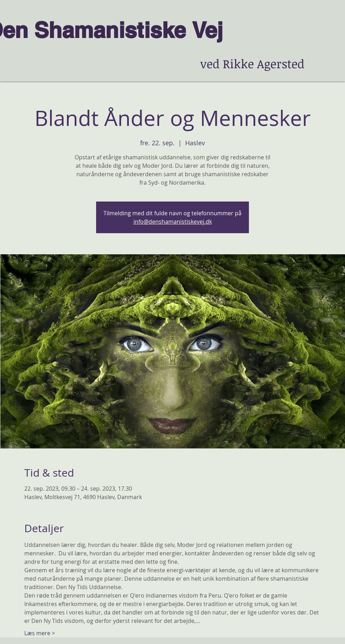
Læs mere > (40, 633)
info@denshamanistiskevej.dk (173, 222)
